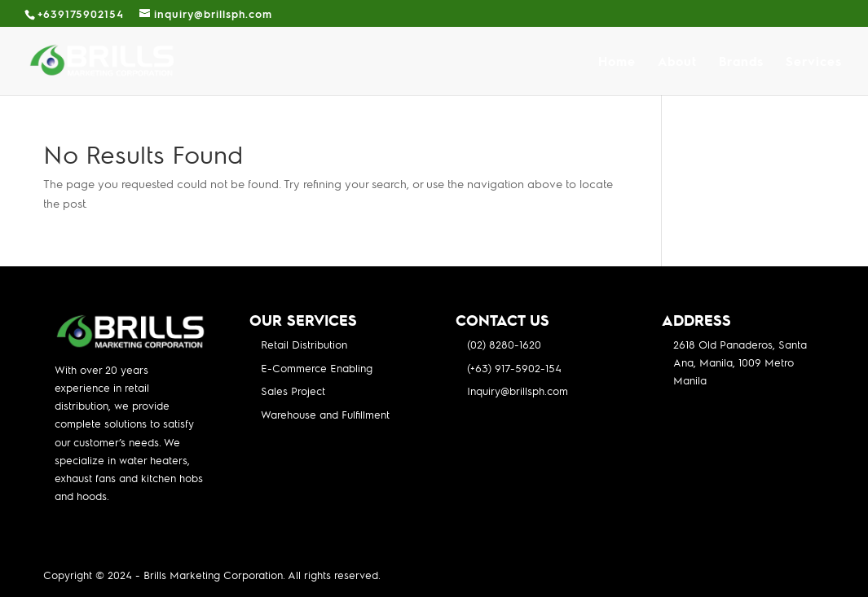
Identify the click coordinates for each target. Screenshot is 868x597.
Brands (741, 62)
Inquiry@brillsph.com (518, 391)
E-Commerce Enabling (317, 368)
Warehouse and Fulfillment (325, 414)
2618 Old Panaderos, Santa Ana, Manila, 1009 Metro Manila (740, 362)
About (677, 62)
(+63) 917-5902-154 (514, 368)
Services (814, 62)
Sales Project (293, 391)
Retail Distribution (304, 344)
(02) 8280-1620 (504, 344)
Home (617, 62)
